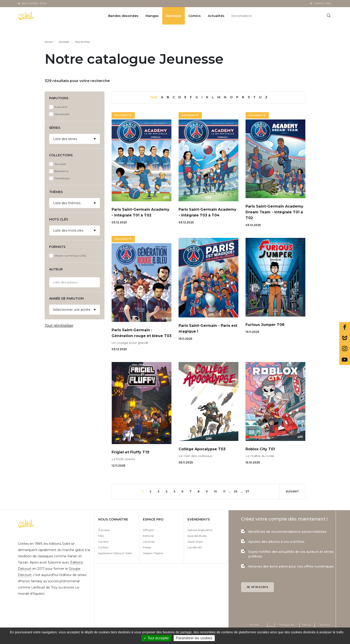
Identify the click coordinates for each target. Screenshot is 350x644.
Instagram (345, 349)
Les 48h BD (195, 559)
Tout (154, 97)
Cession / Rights (153, 565)
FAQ (101, 548)
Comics (195, 17)
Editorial (148, 548)
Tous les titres (82, 42)
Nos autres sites (34, 3)
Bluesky (345, 338)
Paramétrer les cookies (194, 638)
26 (241, 503)
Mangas (152, 17)
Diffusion (149, 542)
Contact (103, 559)
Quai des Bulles (197, 548)
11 (229, 503)
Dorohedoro (242, 17)
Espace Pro (323, 3)
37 (254, 503)
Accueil (49, 42)
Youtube (345, 360)
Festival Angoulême (200, 542)
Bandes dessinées (123, 17)
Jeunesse (174, 17)
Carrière (103, 553)
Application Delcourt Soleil (115, 565)
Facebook (345, 327)
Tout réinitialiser (59, 326)
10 (219, 503)
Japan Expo (195, 553)
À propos (104, 542)
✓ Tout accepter (156, 638)
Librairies (149, 553)
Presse (147, 559)
